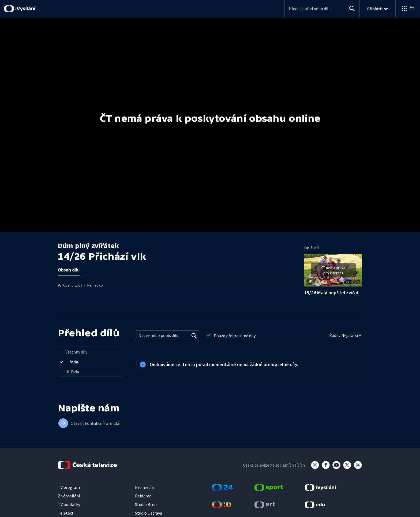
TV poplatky (69, 504)
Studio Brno (146, 504)
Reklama (143, 496)
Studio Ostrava (149, 513)
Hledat (350, 11)
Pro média (144, 487)
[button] (333, 272)
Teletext (66, 513)
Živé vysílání (69, 496)
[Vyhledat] (194, 336)
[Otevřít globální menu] (408, 9)
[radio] (90, 352)
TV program (69, 487)
